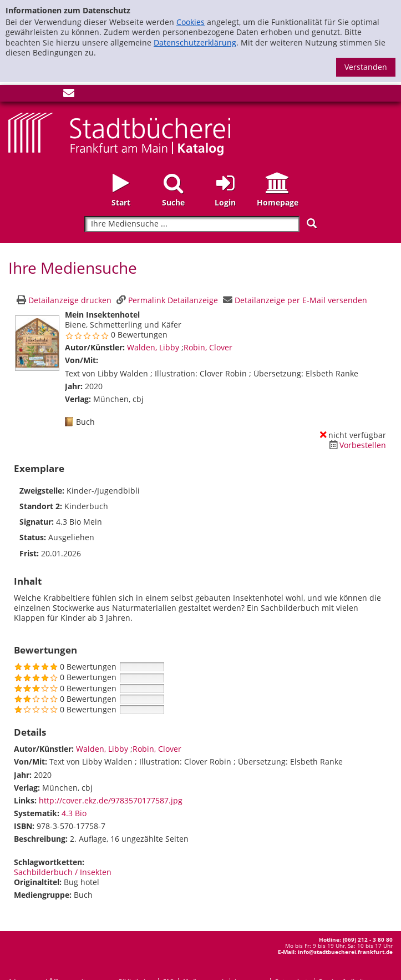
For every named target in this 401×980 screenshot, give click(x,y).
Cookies (191, 22)
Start (121, 202)
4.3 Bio (74, 813)
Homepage (278, 202)
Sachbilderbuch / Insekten (63, 872)
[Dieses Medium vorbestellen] (356, 445)
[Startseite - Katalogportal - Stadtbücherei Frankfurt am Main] (119, 133)
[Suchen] (312, 223)
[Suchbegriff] (192, 224)
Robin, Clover (208, 347)
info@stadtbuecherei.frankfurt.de (345, 952)
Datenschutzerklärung (195, 42)
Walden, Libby (154, 347)
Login (225, 202)
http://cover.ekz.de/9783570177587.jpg (111, 800)
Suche (173, 202)
